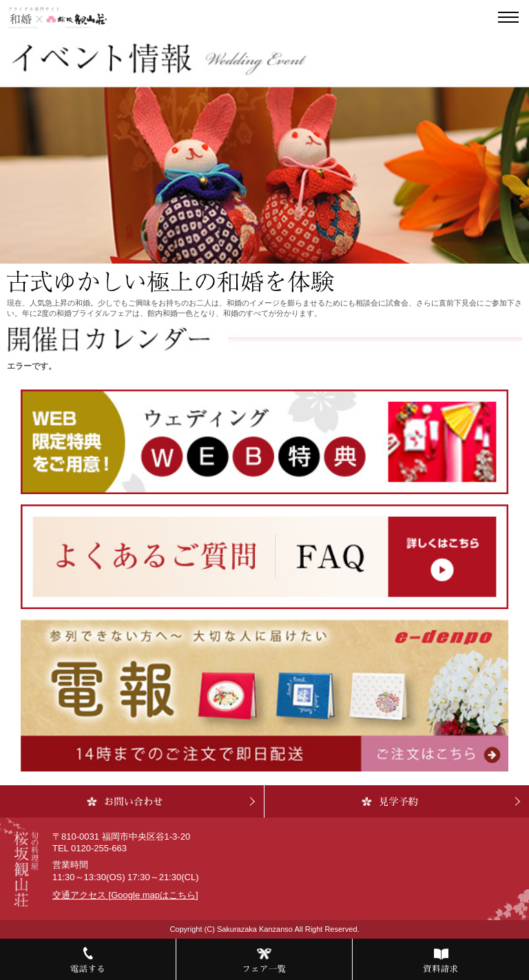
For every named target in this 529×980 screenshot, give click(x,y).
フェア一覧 (264, 969)
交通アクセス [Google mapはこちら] (125, 895)
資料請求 (440, 969)
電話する (88, 969)
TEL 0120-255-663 (90, 848)
